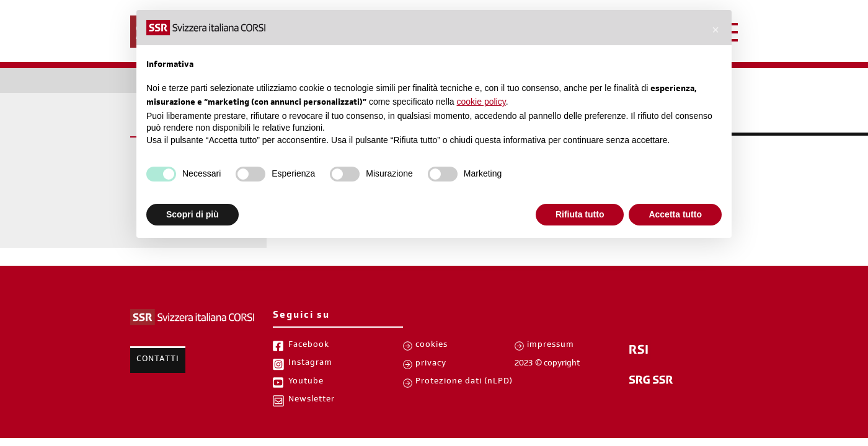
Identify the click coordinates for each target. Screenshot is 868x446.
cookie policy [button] (481, 102)
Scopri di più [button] (193, 214)
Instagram (310, 364)
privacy (431, 364)
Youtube (306, 382)
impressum (551, 346)
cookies (432, 346)
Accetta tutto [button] (675, 214)
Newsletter (312, 400)
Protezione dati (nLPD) (464, 382)
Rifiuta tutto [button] (580, 214)
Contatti (158, 360)
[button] (715, 30)
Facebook (309, 346)
